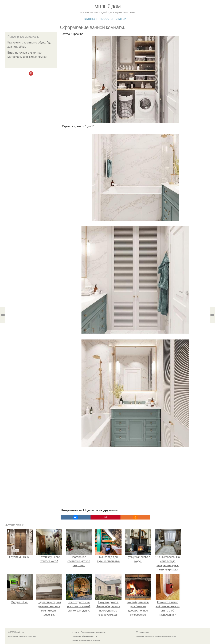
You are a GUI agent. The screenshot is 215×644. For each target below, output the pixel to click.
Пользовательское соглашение (93, 632)
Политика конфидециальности (84, 636)
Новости (106, 19)
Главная (90, 19)
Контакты (76, 632)
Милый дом (107, 7)
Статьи (121, 19)
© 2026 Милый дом (16, 632)
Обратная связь (142, 632)
